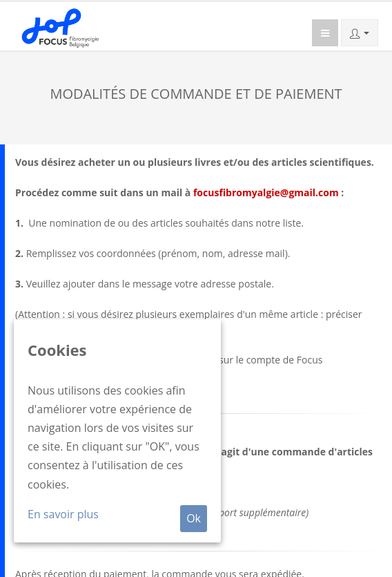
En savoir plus (63, 514)
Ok (194, 518)
